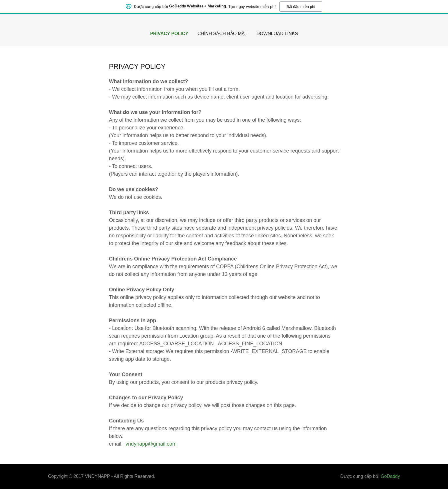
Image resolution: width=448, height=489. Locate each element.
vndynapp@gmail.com (151, 444)
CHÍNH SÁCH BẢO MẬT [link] (222, 34)
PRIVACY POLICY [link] (169, 34)
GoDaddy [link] (390, 476)
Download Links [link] (277, 34)
